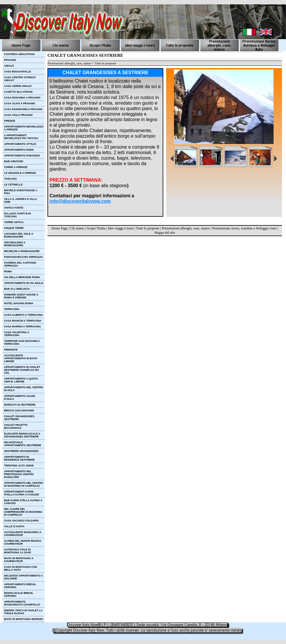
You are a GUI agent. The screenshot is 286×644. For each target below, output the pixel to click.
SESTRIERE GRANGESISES (21, 451)
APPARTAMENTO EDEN (19, 150)
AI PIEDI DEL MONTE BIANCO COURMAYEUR (23, 542)
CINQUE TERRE (14, 228)
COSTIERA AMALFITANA (20, 54)
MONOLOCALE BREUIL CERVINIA (19, 594)
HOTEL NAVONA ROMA (19, 303)
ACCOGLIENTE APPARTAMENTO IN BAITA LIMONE (21, 358)
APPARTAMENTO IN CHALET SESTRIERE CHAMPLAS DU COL (22, 370)
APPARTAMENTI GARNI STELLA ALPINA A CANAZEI (22, 493)
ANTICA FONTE (14, 208)
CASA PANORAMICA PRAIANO (23, 109)
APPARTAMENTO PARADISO (22, 156)
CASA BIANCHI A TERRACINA (23, 321)
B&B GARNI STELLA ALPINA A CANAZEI (23, 502)
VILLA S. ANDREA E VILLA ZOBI (21, 200)
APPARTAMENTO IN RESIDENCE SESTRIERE (19, 458)
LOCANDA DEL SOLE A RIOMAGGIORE (19, 235)
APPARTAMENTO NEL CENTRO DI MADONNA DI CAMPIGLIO (24, 484)
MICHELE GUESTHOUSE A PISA (21, 192)
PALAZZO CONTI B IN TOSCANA (18, 215)
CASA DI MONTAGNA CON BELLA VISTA (21, 568)
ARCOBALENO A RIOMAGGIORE (15, 244)
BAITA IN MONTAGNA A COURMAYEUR (19, 560)
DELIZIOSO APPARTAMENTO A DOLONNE (23, 577)
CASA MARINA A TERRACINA (22, 326)
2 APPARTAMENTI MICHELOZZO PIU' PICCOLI (21, 137)
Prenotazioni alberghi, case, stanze (186, 228)
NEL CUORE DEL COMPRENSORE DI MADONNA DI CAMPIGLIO (23, 512)
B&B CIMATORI (14, 161)
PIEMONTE (11, 350)
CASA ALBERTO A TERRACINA (24, 315)
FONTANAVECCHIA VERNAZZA (23, 257)
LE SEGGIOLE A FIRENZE (20, 173)
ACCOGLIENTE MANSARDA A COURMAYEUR (23, 534)
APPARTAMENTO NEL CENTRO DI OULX (24, 389)
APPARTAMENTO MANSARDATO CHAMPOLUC (22, 603)
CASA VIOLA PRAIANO (18, 115)
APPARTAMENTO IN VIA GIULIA (24, 283)
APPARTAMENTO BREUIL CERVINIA (20, 586)
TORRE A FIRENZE (16, 167)
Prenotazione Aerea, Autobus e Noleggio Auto (244, 228)
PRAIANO (10, 60)
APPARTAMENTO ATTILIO (20, 144)
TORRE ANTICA (14, 222)
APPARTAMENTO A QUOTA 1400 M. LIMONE (21, 380)
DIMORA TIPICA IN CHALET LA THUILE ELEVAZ (23, 612)
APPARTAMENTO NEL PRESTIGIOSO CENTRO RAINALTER (19, 474)
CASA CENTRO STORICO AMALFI (20, 79)
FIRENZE (10, 121)
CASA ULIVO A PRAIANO (20, 103)
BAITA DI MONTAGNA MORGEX (24, 619)
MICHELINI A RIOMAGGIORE (22, 251)
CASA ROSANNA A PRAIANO (22, 98)
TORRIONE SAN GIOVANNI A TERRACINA (22, 342)
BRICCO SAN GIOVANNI (19, 411)
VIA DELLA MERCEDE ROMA (22, 277)
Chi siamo (77, 228)
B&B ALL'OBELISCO (17, 289)
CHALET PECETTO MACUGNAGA (16, 426)
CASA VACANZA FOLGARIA (21, 521)
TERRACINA (12, 309)
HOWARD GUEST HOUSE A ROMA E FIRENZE (21, 296)
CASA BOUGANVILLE (18, 72)
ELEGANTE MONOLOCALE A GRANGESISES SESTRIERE (22, 435)
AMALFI (9, 66)
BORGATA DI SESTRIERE (20, 405)
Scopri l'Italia (96, 228)
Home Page (60, 228)
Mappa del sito (165, 233)
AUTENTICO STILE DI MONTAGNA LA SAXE (18, 551)
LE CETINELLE (13, 185)
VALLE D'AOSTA (14, 526)
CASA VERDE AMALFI (18, 86)
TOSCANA (10, 179)
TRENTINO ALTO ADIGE (19, 466)
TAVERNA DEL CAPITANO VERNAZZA (20, 264)
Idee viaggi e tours (121, 228)
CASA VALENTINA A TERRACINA (17, 334)
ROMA (8, 271)
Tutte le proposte (148, 228)
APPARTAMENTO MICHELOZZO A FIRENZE (24, 128)
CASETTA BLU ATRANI (18, 92)
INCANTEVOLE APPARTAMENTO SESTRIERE (23, 444)
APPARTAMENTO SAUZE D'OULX (20, 397)
